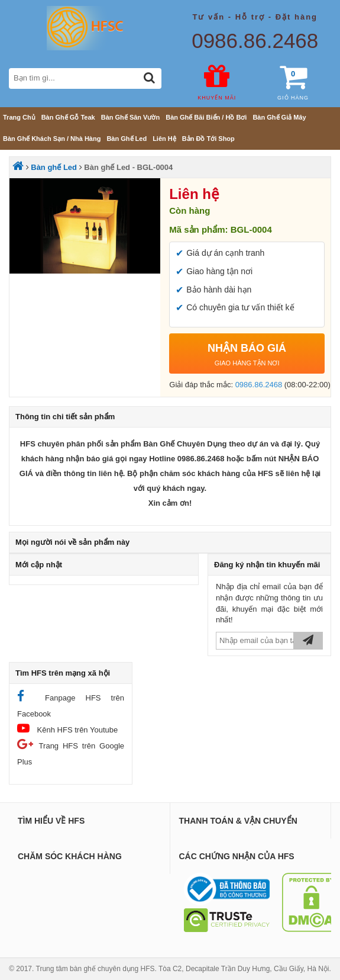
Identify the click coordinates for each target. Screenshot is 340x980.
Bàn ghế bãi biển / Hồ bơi (206, 117)
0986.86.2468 (255, 41)
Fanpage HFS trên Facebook (71, 704)
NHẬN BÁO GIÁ (247, 356)
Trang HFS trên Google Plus (71, 752)
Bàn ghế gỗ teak (68, 117)
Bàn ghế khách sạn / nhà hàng (52, 139)
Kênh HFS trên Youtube (67, 728)
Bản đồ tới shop (208, 139)
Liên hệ (164, 139)
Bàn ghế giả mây (279, 117)
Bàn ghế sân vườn (130, 117)
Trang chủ (19, 117)
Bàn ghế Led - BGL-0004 (128, 167)
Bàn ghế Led (127, 139)
